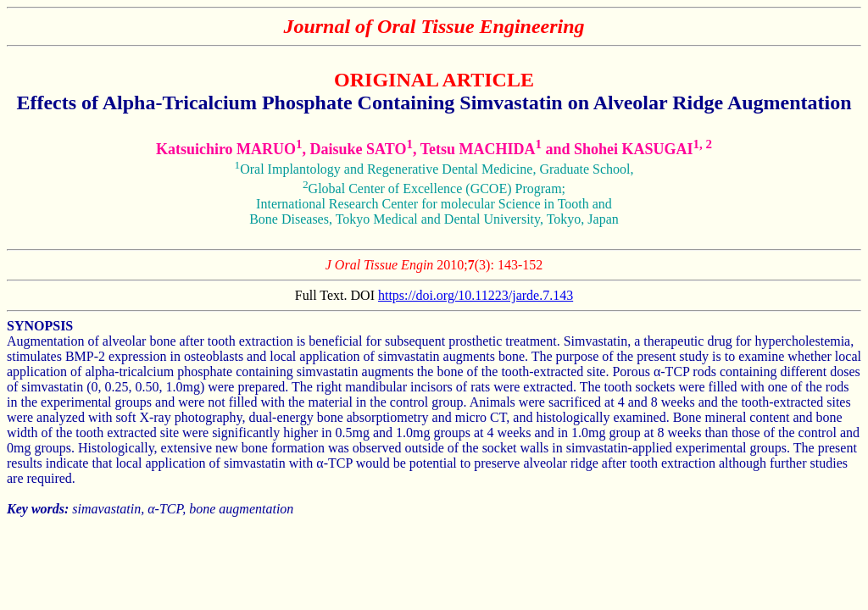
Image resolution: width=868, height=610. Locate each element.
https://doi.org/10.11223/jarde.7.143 (476, 295)
